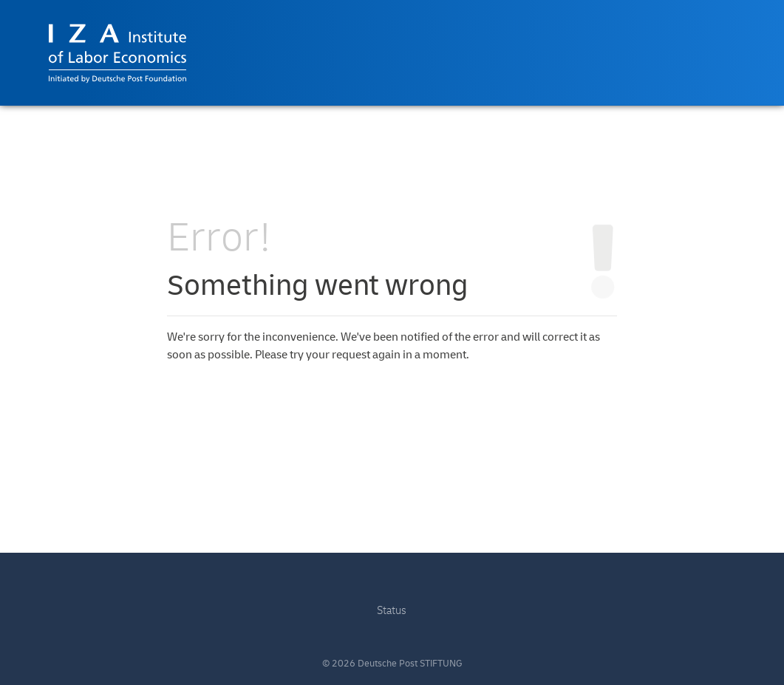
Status (392, 611)
